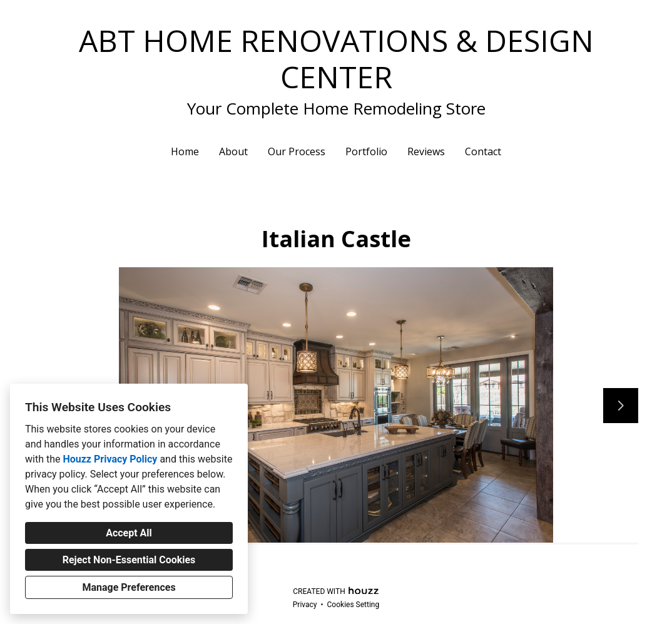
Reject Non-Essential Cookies (129, 560)
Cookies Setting (354, 605)
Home (185, 151)
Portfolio (366, 151)
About (233, 151)
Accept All (129, 533)
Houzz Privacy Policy (110, 459)
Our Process (297, 151)
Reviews (426, 151)
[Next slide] (621, 406)
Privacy (305, 605)
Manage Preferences (129, 587)
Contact (483, 151)
